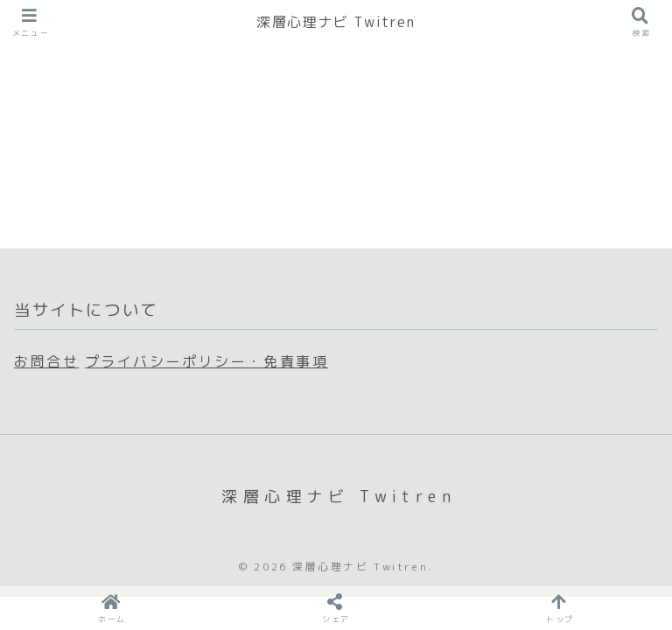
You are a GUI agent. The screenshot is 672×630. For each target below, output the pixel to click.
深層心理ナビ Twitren (336, 22)
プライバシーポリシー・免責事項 (206, 361)
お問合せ (46, 361)
